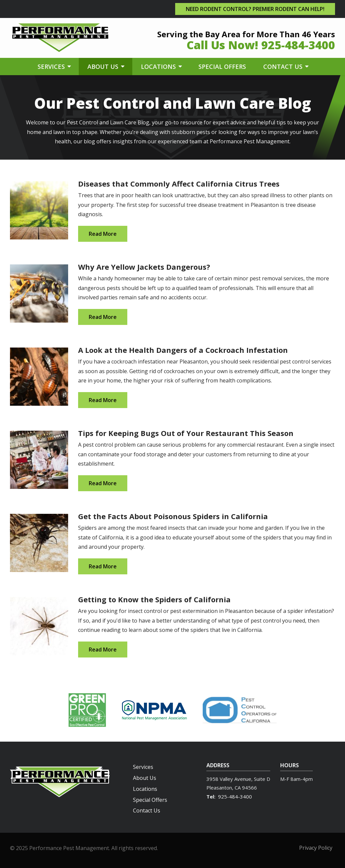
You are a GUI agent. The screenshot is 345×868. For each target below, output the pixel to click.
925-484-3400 (235, 796)
